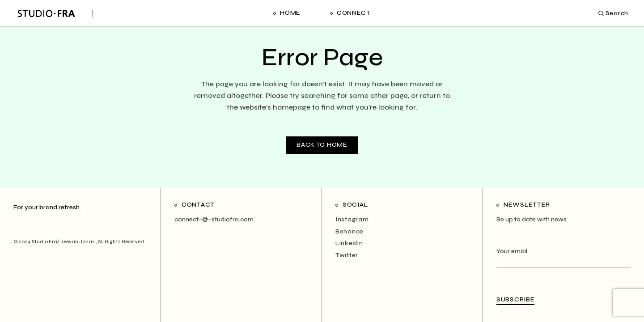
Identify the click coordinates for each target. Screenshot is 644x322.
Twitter (347, 255)
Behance (350, 231)
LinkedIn (349, 243)
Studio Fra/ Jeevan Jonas (64, 242)
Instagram (352, 219)
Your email (563, 257)
